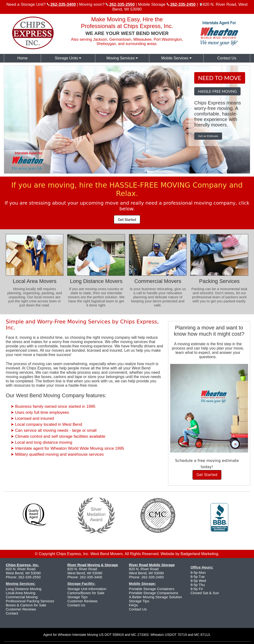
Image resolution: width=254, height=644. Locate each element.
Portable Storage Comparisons (154, 593)
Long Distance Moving (24, 589)
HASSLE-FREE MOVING (217, 91)
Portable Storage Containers (152, 589)
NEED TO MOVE (220, 78)
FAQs (133, 605)
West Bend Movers (106, 554)
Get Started (127, 219)
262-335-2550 (29, 577)
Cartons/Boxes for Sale (86, 593)
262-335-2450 (153, 577)
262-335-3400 (91, 577)
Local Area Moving (21, 593)
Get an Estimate (208, 136)
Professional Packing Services (30, 601)
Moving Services (122, 58)
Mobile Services (176, 58)
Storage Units (68, 58)
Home (22, 58)
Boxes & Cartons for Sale (26, 605)
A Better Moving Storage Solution (155, 597)
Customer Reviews (21, 609)
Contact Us (227, 58)
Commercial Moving (22, 597)
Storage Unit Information (87, 589)
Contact (12, 613)
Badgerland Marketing (199, 554)
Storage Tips (77, 597)
